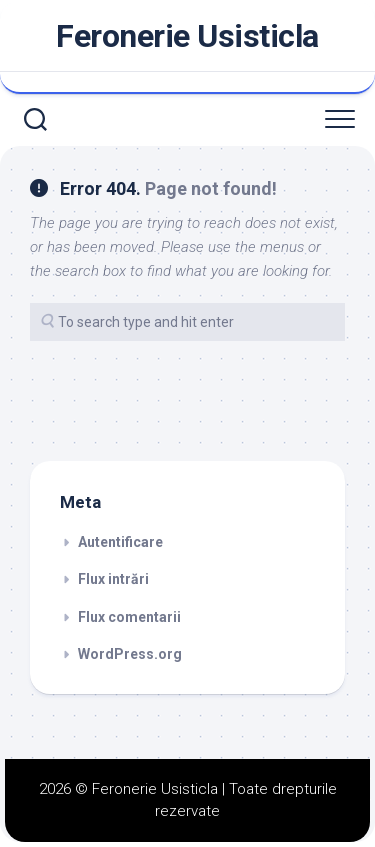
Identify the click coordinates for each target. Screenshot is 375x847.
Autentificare (120, 542)
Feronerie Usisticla (187, 36)
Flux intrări (113, 579)
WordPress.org (130, 654)
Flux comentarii (129, 617)
